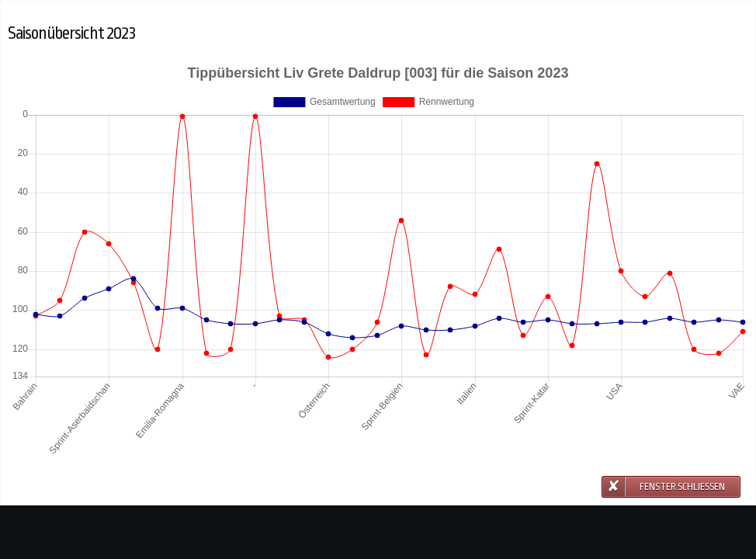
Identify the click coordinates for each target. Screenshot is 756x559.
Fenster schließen (682, 487)
